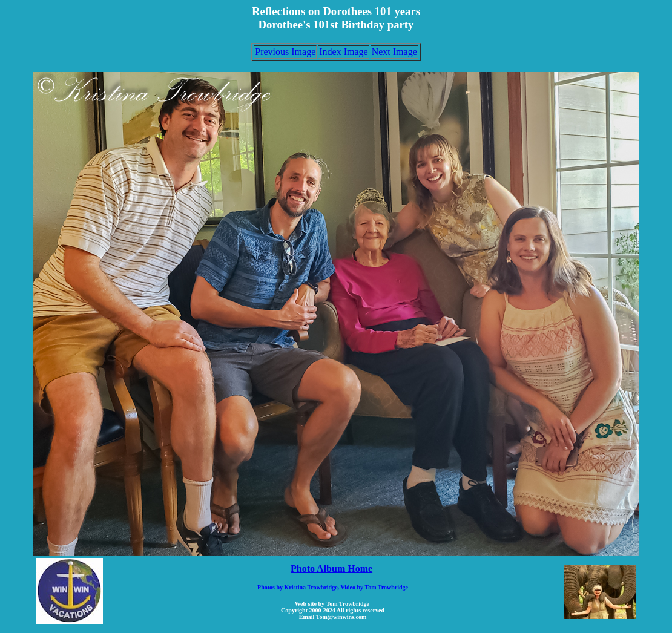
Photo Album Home (331, 569)
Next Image (394, 52)
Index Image (343, 52)
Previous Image (285, 52)
